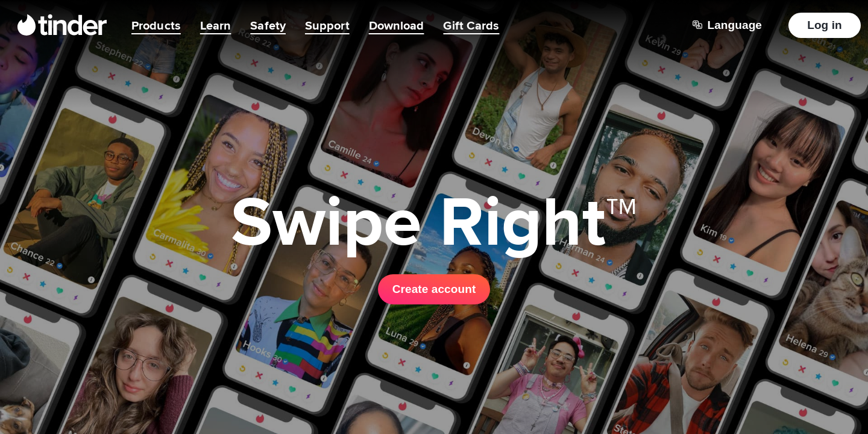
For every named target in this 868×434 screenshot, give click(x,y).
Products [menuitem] (156, 25)
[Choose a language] (727, 25)
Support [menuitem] (327, 25)
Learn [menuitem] (216, 25)
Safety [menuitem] (268, 25)
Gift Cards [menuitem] (471, 25)
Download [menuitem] (397, 25)
